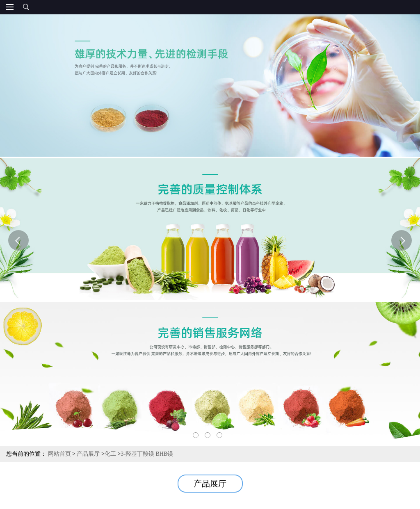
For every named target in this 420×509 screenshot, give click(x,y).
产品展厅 (88, 454)
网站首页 (59, 454)
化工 (110, 454)
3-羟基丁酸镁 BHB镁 (147, 454)
